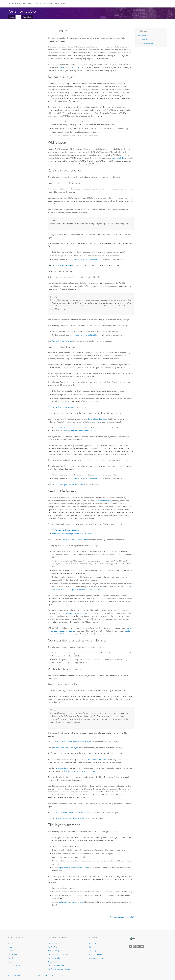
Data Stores (47, 4)
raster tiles (64, 67)
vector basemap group (76, 613)
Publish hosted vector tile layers (65, 747)
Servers (38, 4)
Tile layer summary (145, 43)
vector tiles (76, 67)
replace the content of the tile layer (87, 259)
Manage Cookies (51, 976)
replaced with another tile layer (71, 902)
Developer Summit (96, 958)
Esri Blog (92, 951)
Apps (63, 4)
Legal (61, 976)
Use (18, 17)
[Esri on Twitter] (131, 946)
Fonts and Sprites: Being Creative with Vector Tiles (74, 533)
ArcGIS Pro (52, 947)
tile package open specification (79, 430)
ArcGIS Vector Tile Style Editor (75, 539)
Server (10, 951)
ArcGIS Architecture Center (59, 969)
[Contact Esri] (142, 946)
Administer (27, 17)
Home (11, 17)
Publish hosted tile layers (62, 265)
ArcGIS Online (54, 943)
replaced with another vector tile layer (74, 867)
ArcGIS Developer (55, 958)
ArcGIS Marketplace (56, 965)
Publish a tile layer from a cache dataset (69, 484)
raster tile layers (105, 500)
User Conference (95, 954)
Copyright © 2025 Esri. (16, 976)
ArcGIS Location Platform (58, 954)
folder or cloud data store (96, 419)
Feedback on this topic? (123, 917)
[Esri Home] (134, 938)
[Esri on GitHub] (138, 946)
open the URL (118, 158)
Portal (31, 4)
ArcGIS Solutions (55, 962)
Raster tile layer (144, 36)
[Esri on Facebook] (134, 946)
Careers (92, 947)
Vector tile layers (144, 39)
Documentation (14, 965)
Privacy (42, 976)
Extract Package (62, 428)
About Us (92, 943)
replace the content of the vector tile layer (73, 741)
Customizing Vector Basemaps (66, 530)
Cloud (56, 4)
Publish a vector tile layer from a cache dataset (71, 818)
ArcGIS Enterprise (17, 3)
